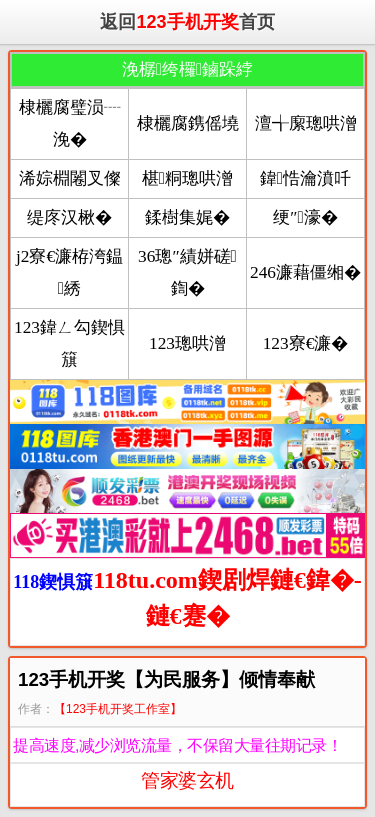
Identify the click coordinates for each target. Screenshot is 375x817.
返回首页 (187, 22)
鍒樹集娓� (187, 217)
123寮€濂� (306, 343)
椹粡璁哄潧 (187, 178)
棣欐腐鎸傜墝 (188, 123)
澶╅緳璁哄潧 (306, 123)
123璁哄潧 (187, 343)
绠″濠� (305, 217)
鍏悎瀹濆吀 (305, 178)
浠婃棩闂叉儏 (70, 178)
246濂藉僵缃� (305, 272)
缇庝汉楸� (69, 217)
